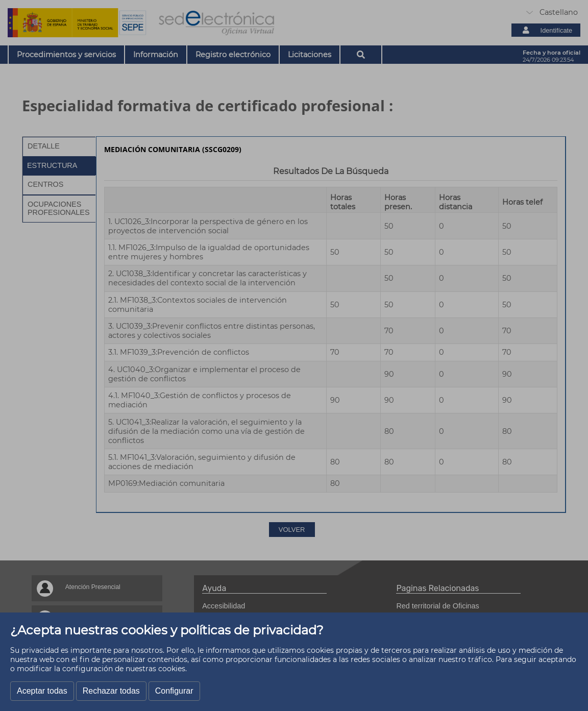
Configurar (174, 691)
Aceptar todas (42, 691)
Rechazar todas (111, 691)
